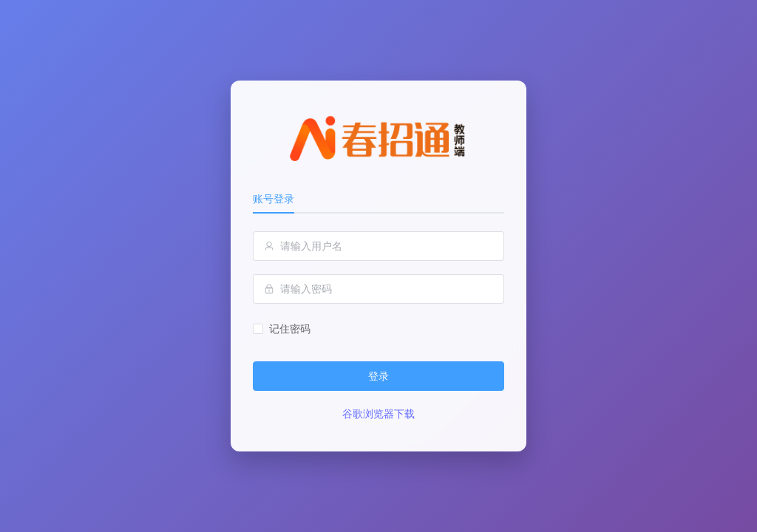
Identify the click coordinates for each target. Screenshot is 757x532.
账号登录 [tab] (274, 199)
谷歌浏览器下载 (378, 414)
